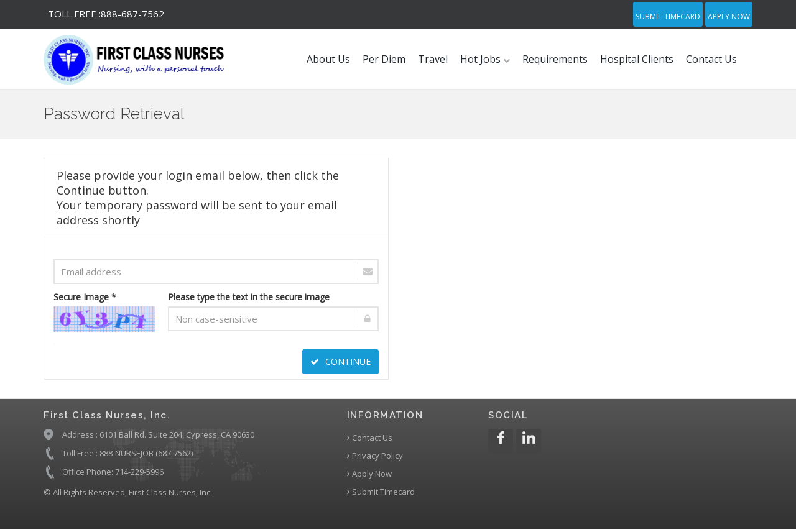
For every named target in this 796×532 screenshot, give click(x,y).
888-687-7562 (106, 14)
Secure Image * (85, 297)
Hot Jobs (485, 59)
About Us (328, 59)
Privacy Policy (375, 456)
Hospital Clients (637, 59)
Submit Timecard (668, 16)
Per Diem (384, 59)
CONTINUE (340, 361)
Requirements (555, 59)
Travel (433, 59)
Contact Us (711, 59)
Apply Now (729, 16)
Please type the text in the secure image (249, 297)
